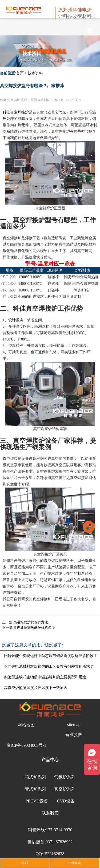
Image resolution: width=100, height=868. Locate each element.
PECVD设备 (37, 801)
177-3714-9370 (59, 830)
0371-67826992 (59, 842)
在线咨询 (75, 863)
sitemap (74, 725)
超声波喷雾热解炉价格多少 (34, 628)
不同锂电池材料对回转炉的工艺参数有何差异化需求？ (49, 666)
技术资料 (35, 73)
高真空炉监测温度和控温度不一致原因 (36, 688)
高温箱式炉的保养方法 (31, 622)
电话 (25, 863)
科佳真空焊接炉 (16, 112)
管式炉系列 (35, 789)
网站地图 (26, 725)
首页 (20, 73)
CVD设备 (66, 801)
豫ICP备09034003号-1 (26, 745)
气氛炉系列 (65, 777)
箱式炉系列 (35, 777)
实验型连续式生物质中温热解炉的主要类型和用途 (45, 677)
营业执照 (74, 735)
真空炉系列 (65, 789)
